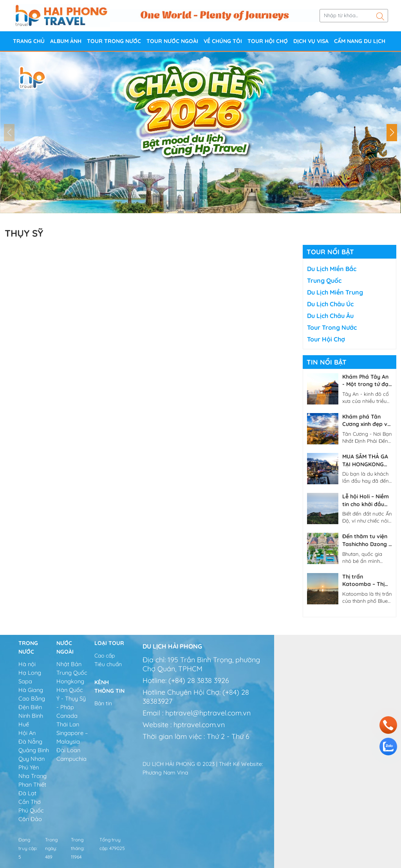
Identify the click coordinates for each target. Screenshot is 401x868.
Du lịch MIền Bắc (332, 269)
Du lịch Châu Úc (330, 304)
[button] (392, 133)
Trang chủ (29, 41)
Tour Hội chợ (268, 41)
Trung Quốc (324, 280)
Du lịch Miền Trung (335, 292)
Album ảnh (66, 41)
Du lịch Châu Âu (330, 316)
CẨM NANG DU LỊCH (360, 41)
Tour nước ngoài (172, 41)
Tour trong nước (114, 41)
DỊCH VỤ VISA (311, 41)
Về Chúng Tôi (223, 41)
